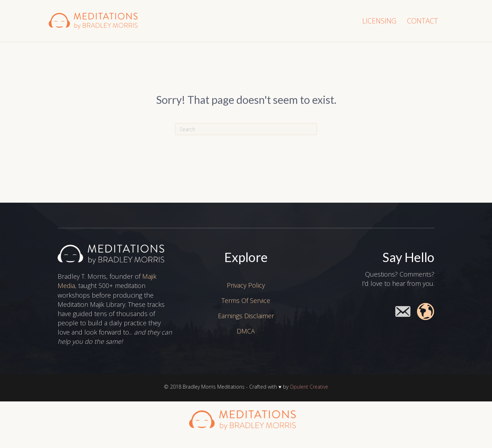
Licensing (379, 21)
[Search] (246, 129)
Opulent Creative (309, 387)
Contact (423, 21)
